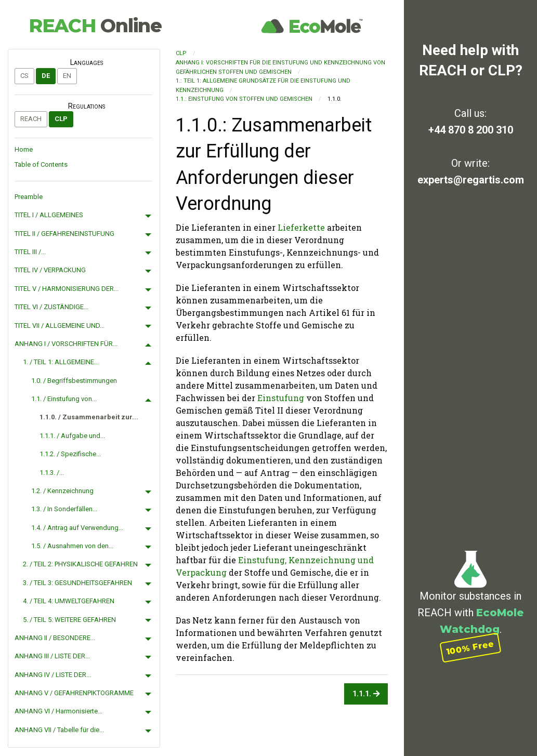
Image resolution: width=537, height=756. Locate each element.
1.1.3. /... (52, 473)
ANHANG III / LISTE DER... (52, 656)
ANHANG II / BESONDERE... (55, 638)
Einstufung (281, 398)
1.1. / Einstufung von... (64, 399)
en (67, 76)
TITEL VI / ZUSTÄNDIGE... (51, 307)
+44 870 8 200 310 (471, 130)
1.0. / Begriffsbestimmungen (74, 381)
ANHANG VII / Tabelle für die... (59, 730)
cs (24, 76)
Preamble (29, 197)
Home (24, 149)
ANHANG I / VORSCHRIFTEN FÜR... (66, 344)
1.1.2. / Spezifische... (70, 454)
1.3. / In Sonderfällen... (64, 509)
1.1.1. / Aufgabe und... (72, 436)
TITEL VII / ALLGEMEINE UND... (60, 326)
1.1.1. (366, 694)
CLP (61, 119)
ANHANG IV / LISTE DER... (53, 675)
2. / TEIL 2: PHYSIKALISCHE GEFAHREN (80, 564)
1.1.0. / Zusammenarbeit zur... (89, 417)
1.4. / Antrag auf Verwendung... (77, 528)
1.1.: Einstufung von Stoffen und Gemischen (244, 99)
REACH (95, 25)
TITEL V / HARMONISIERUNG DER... (67, 289)
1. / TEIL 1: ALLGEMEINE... (61, 362)
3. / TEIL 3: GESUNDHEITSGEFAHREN (77, 583)
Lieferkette (301, 227)
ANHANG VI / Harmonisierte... (58, 711)
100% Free (470, 647)
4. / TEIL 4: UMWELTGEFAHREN (69, 601)
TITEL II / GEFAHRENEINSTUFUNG (64, 234)
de (46, 76)
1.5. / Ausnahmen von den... (72, 546)
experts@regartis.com (471, 180)
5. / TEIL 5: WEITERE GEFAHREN (69, 620)
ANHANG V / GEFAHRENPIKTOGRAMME (74, 693)
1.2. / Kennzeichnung (62, 491)
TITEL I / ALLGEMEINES (49, 215)
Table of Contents (41, 164)
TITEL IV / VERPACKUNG (50, 270)
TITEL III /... (30, 252)
